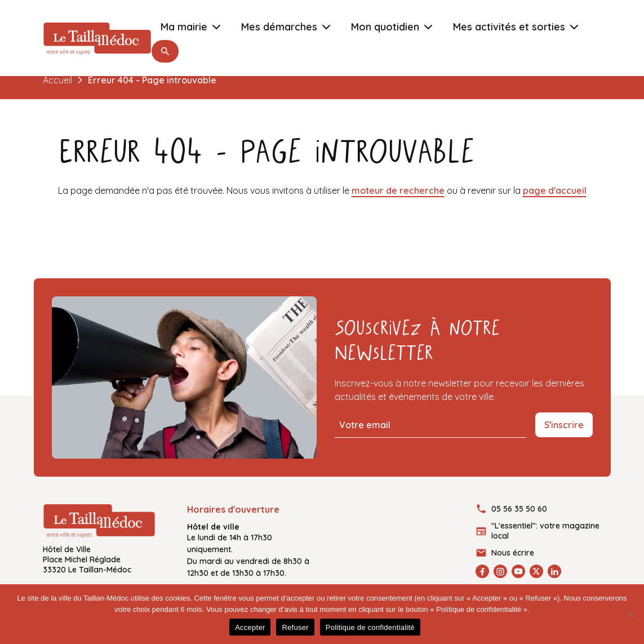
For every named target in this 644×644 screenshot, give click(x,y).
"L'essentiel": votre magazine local (545, 531)
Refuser (295, 627)
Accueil (57, 80)
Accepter (250, 627)
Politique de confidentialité (370, 627)
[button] (165, 51)
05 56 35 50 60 (519, 509)
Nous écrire (513, 553)
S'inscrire (564, 425)
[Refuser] (630, 614)
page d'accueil (555, 190)
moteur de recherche (398, 190)
